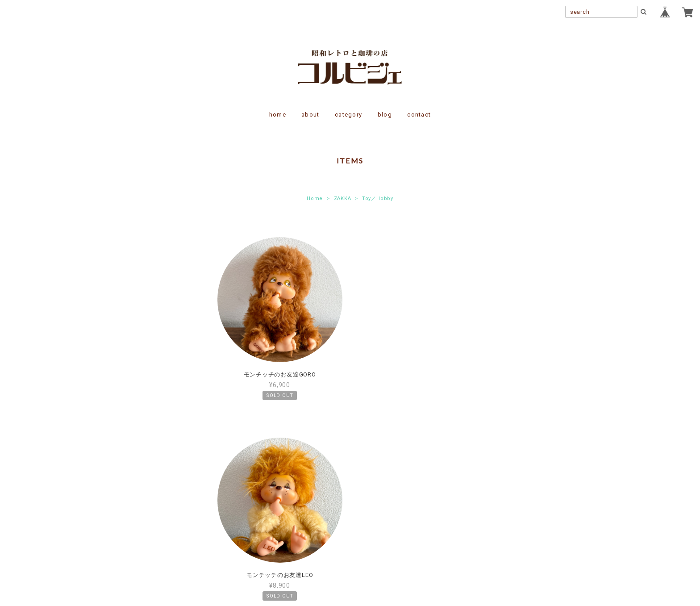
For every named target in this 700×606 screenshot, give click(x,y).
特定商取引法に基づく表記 (378, 524)
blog (385, 115)
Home (315, 199)
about (310, 115)
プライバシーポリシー (301, 524)
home (278, 115)
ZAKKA (343, 199)
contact (419, 115)
